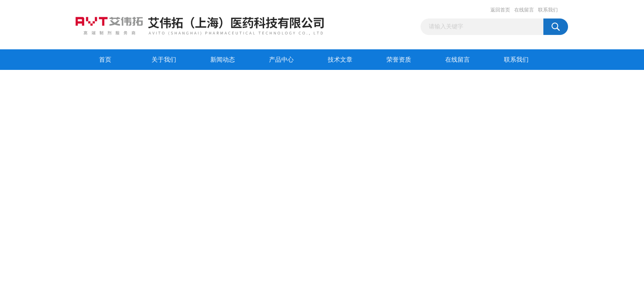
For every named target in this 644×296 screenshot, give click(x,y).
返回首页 (500, 10)
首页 (105, 60)
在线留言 (524, 10)
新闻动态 (223, 60)
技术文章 (340, 60)
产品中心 (281, 60)
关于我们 (164, 60)
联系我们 (548, 10)
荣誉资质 (399, 60)
